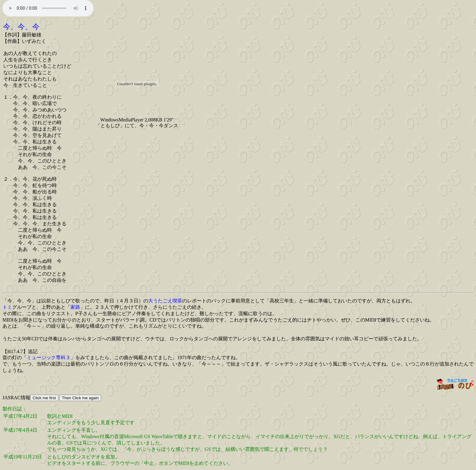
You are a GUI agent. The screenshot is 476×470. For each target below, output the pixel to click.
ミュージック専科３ (49, 358)
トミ (7, 307)
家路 (75, 307)
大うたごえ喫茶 (165, 301)
